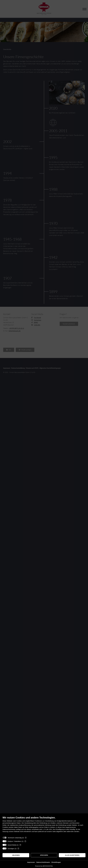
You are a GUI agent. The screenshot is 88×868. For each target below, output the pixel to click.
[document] (44, 826)
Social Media (12, 845)
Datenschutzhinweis (43, 862)
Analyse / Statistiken (14, 841)
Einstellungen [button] (56, 862)
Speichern (44, 855)
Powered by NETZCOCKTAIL (44, 866)
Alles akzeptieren (72, 855)
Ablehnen (16, 855)
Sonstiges (11, 849)
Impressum (31, 862)
